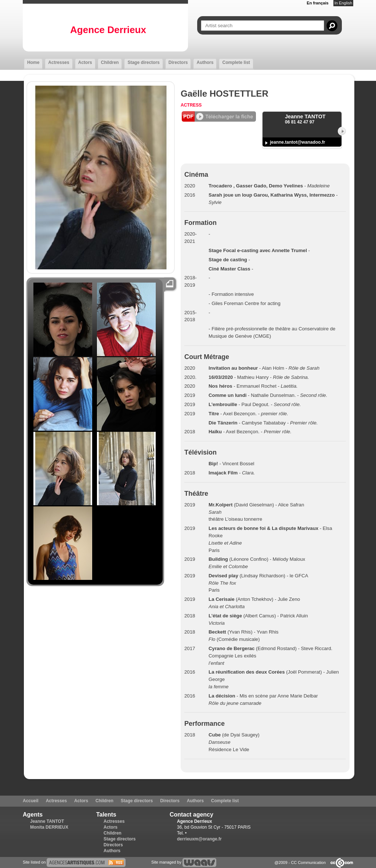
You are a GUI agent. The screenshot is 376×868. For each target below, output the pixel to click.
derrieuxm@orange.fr (199, 839)
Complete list (236, 62)
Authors (205, 62)
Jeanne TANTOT (47, 821)
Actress (191, 105)
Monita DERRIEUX (49, 827)
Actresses (59, 62)
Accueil (31, 801)
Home (33, 62)
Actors (85, 62)
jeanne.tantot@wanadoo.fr (297, 142)
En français (317, 3)
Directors (178, 62)
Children (110, 62)
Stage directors (143, 62)
